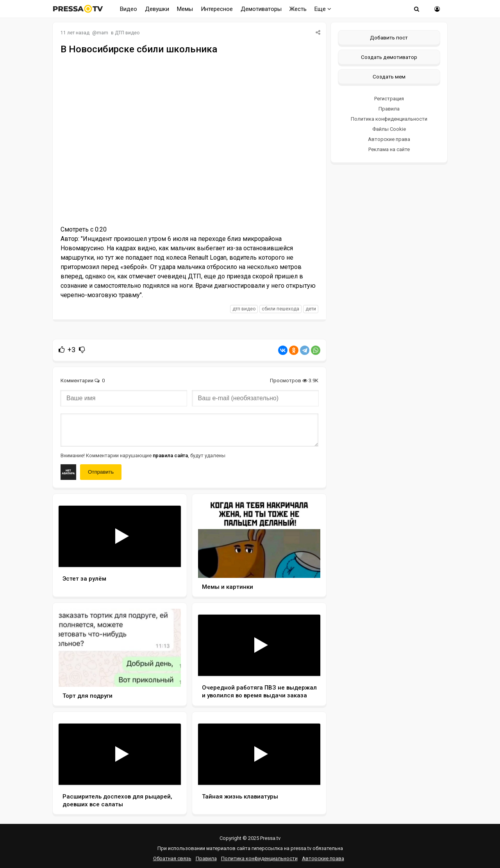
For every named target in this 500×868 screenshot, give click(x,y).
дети (311, 309)
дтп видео (244, 309)
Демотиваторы (261, 9)
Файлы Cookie (389, 129)
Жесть (298, 9)
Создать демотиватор (389, 57)
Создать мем (389, 77)
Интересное (217, 9)
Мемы (185, 9)
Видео (129, 9)
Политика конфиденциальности (389, 119)
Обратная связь (172, 858)
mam (103, 33)
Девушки (157, 9)
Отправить (101, 472)
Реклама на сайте (389, 149)
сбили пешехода (280, 309)
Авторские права (389, 139)
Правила (389, 109)
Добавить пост (389, 37)
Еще (323, 9)
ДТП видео (127, 33)
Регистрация (389, 99)
